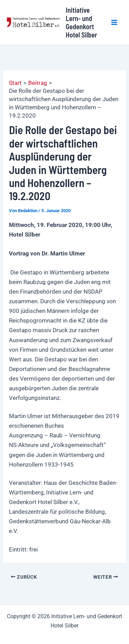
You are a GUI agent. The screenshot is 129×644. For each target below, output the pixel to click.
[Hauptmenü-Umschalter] (115, 22)
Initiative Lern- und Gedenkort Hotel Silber (81, 22)
